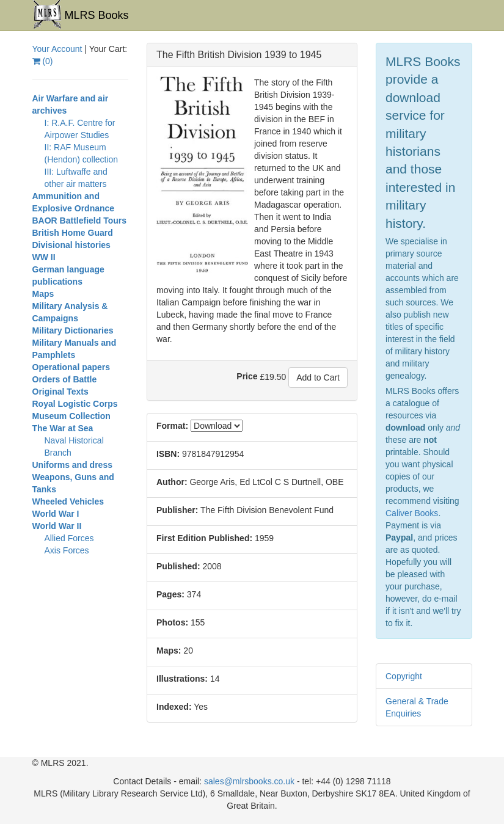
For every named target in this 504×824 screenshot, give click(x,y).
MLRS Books (81, 15)
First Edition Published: (204, 538)
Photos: (172, 622)
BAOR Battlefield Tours (80, 221)
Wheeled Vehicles (68, 501)
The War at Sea (63, 428)
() (43, 61)
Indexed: (174, 707)
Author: (172, 482)
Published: (178, 566)
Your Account (57, 49)
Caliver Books (412, 513)
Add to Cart (318, 377)
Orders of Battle (65, 379)
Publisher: (177, 510)
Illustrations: (182, 679)
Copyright (404, 676)
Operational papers (71, 367)
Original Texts (60, 392)
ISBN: (168, 454)
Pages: (170, 594)
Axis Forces (67, 550)
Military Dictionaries (73, 330)
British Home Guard (73, 233)
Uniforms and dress (72, 465)
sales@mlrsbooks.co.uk (249, 781)
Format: (172, 426)
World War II (57, 526)
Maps (43, 294)
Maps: (169, 651)
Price (247, 376)
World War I (56, 514)
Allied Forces (69, 538)
